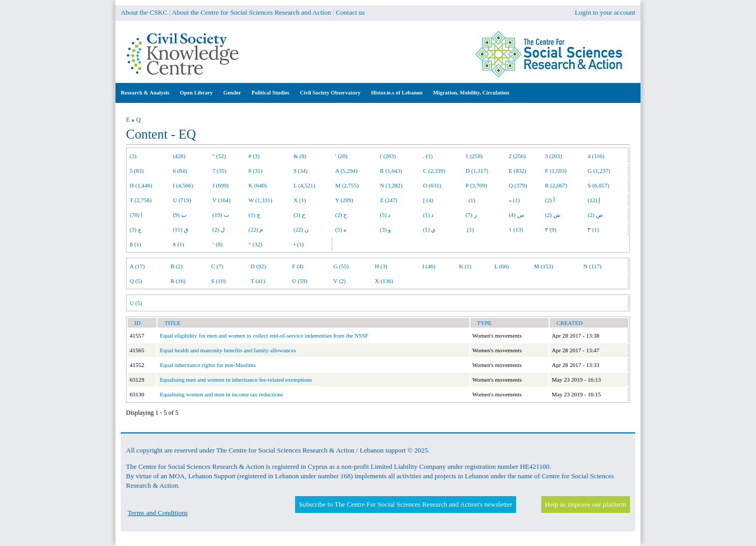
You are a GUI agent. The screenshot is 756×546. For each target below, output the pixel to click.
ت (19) (221, 215)
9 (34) (301, 171)
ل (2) (219, 229)
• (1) (299, 244)
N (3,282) (391, 185)
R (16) (178, 281)
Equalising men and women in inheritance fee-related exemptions (236, 380)
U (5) (136, 303)
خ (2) (342, 215)
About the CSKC (144, 12)
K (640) (258, 185)
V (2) (339, 281)
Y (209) (344, 200)
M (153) (544, 266)
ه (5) (341, 229)
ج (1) (254, 215)
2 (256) (517, 156)
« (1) (514, 200)
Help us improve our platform (586, 504)
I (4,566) (183, 185)
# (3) (254, 156)
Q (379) (518, 185)
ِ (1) (470, 229)
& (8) (300, 156)
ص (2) (595, 215)
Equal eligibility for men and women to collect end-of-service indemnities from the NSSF (264, 335)
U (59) (300, 281)
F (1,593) (556, 171)
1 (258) (474, 156)
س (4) (516, 215)
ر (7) (471, 215)
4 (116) (596, 156)
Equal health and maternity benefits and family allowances (228, 350)
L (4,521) (304, 185)
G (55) (341, 266)
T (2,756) (141, 200)
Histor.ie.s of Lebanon (397, 93)
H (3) (381, 266)
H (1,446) (141, 185)
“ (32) (255, 244)
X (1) (300, 200)
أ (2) (550, 200)
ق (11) (181, 229)
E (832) (518, 171)
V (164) (222, 200)
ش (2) (553, 215)
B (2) (177, 266)
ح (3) (300, 215)
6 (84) (180, 171)
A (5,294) (346, 171)
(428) (179, 156)
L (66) (502, 266)
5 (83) (137, 171)
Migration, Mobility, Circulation (471, 93)
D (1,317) (477, 171)
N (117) (592, 266)
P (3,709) (476, 185)
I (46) (429, 266)
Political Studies (270, 93)
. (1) (428, 156)
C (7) (217, 266)
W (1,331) (260, 200)
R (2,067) (556, 185)
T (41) (258, 281)
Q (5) (136, 281)
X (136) (384, 281)
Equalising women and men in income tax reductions (221, 394)
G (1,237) (599, 171)
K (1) (465, 266)
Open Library (197, 93)
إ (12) (594, 200)
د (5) (386, 215)
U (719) (182, 200)
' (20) (342, 156)
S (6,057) (598, 185)
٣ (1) (593, 229)
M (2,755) (347, 185)
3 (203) (553, 156)
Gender (232, 93)
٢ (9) (551, 229)
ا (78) (136, 215)
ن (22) (301, 229)
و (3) (386, 229)
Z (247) (389, 200)
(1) (470, 200)
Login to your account (605, 12)
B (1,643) (391, 171)
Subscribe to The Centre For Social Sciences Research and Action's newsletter (405, 504)
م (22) (256, 229)
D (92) (258, 266)
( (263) (388, 156)
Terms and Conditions (158, 513)
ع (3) (136, 229)
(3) (133, 156)
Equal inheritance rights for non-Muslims (208, 365)
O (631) (432, 185)
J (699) (221, 185)
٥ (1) (135, 244)
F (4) (298, 266)
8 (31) (255, 171)
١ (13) (516, 229)
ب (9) (180, 215)
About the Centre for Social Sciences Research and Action (251, 12)
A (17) (137, 266)
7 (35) (220, 171)
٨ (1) (178, 244)
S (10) (218, 281)
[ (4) (428, 200)
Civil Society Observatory (330, 93)
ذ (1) (429, 215)
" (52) (219, 156)
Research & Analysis (145, 93)
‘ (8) (218, 244)
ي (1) (430, 229)
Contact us (350, 12)
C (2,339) (434, 171)
